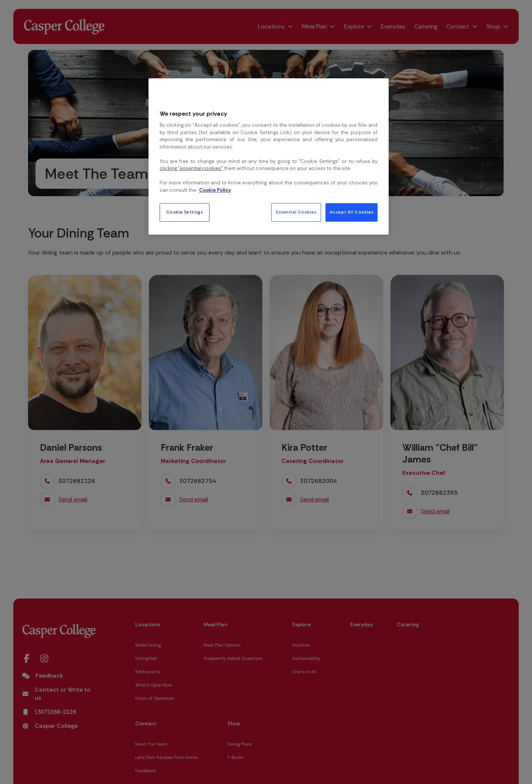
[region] (269, 156)
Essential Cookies (296, 212)
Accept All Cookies (352, 212)
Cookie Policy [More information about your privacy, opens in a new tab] (215, 190)
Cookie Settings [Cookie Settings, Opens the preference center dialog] (185, 212)
